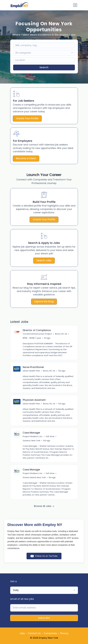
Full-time (50, 436)
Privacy (64, 633)
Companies (50, 633)
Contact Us (34, 633)
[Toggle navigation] (75, 5)
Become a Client (26, 158)
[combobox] (44, 53)
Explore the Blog (44, 301)
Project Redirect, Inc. (33, 436)
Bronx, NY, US (61, 334)
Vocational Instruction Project (37, 334)
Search (44, 67)
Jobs (22, 633)
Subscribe (44, 618)
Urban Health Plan (31, 371)
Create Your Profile (27, 118)
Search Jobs (44, 260)
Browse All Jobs (44, 506)
